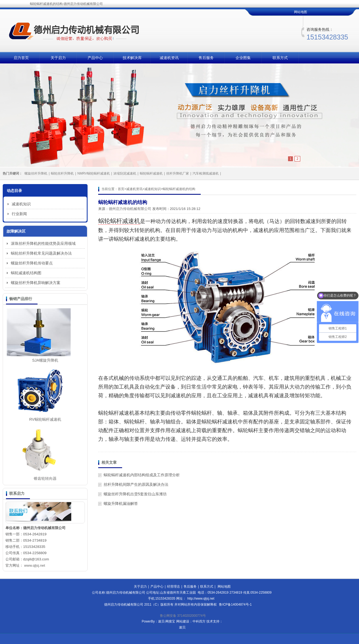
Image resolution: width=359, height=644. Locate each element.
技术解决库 (132, 58)
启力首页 (21, 58)
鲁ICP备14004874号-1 (235, 605)
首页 (121, 189)
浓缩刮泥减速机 (125, 173)
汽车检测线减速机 (206, 173)
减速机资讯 (169, 58)
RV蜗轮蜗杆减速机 (45, 419)
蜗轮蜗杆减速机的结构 (179, 189)
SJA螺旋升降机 (45, 360)
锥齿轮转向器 (45, 478)
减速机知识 (153, 189)
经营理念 (174, 587)
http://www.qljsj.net (201, 599)
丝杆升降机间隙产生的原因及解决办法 (136, 484)
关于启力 (58, 58)
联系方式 (280, 58)
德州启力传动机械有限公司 (130, 209)
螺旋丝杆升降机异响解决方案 (36, 283)
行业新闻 (19, 214)
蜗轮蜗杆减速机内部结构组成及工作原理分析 (142, 475)
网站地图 (301, 12)
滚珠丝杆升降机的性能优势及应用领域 (43, 243)
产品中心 (95, 58)
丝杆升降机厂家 (178, 173)
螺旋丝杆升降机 (36, 173)
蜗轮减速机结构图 (26, 273)
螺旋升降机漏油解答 (121, 503)
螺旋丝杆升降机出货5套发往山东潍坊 (135, 494)
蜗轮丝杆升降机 (62, 173)
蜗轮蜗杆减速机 (151, 173)
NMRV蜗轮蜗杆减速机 (94, 173)
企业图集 (243, 58)
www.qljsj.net (35, 565)
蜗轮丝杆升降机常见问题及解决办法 (41, 253)
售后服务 (206, 58)
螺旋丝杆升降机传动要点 (32, 263)
